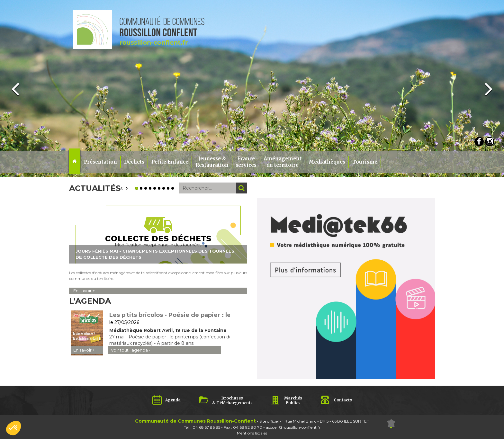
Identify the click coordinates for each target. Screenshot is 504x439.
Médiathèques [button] (327, 162)
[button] (14, 428)
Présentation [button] (100, 162)
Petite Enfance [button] (170, 162)
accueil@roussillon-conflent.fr (293, 427)
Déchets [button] (134, 162)
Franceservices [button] (246, 162)
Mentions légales (252, 433)
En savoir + (84, 291)
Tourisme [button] (365, 162)
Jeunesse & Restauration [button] (212, 162)
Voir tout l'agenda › (130, 350)
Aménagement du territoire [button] (283, 162)
